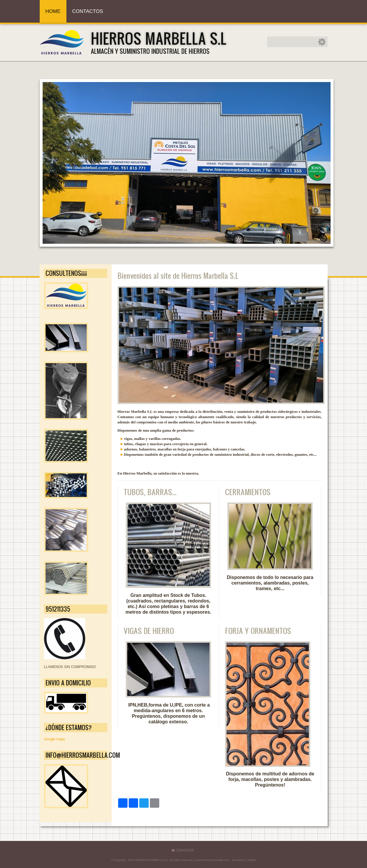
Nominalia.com (220, 860)
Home (53, 11)
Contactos (88, 11)
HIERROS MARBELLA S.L (159, 38)
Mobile (252, 860)
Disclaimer (238, 860)
